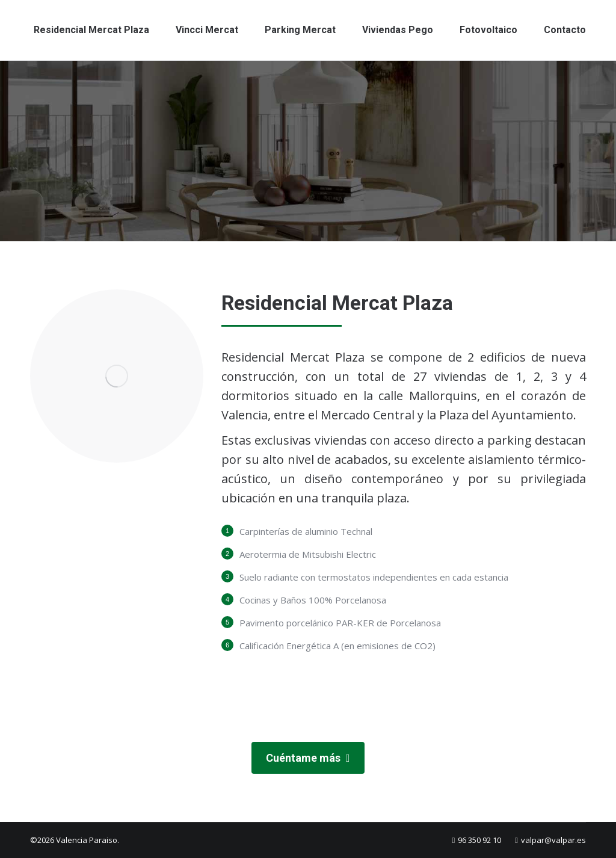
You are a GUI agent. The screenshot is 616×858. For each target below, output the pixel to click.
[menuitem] (91, 30)
